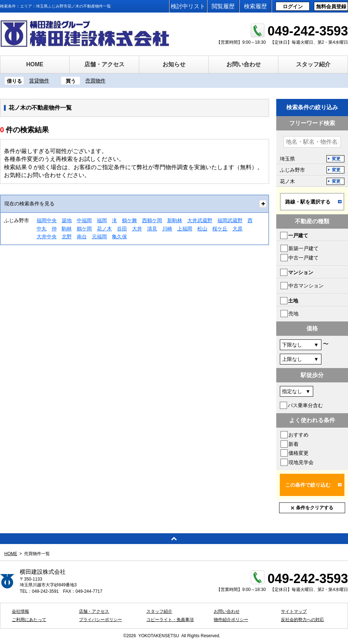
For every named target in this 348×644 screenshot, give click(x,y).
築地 (67, 220)
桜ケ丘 (220, 229)
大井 (137, 229)
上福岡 (185, 229)
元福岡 (99, 237)
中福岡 (84, 220)
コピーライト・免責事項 (170, 620)
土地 (293, 301)
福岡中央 (47, 220)
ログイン (293, 6)
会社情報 (20, 611)
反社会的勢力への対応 (302, 620)
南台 (82, 237)
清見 (152, 229)
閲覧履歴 (223, 6)
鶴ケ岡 (84, 229)
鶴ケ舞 (130, 220)
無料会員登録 (331, 6)
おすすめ (298, 435)
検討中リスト (188, 6)
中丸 (42, 229)
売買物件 (95, 81)
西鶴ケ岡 (152, 220)
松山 (202, 229)
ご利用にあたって (29, 620)
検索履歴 (255, 6)
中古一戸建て (304, 258)
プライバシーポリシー (100, 620)
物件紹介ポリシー (231, 620)
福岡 (102, 220)
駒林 (67, 229)
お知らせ (174, 64)
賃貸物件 (39, 81)
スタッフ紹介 (313, 64)
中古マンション (306, 286)
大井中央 (47, 237)
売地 (293, 314)
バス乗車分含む (305, 405)
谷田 (122, 229)
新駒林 (175, 220)
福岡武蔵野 (230, 220)
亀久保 (119, 237)
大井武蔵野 (200, 220)
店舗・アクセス (104, 64)
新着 (293, 444)
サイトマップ (294, 611)
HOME (35, 64)
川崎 (167, 229)
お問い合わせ (244, 64)
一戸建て (298, 235)
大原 (238, 229)
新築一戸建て (304, 248)
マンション (301, 272)
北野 (67, 237)
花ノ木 (104, 229)
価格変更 (298, 453)
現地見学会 (301, 462)
